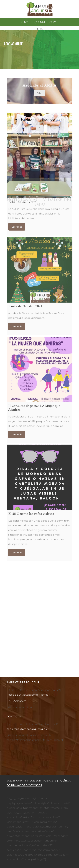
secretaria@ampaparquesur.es (27, 729)
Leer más (17, 18)
